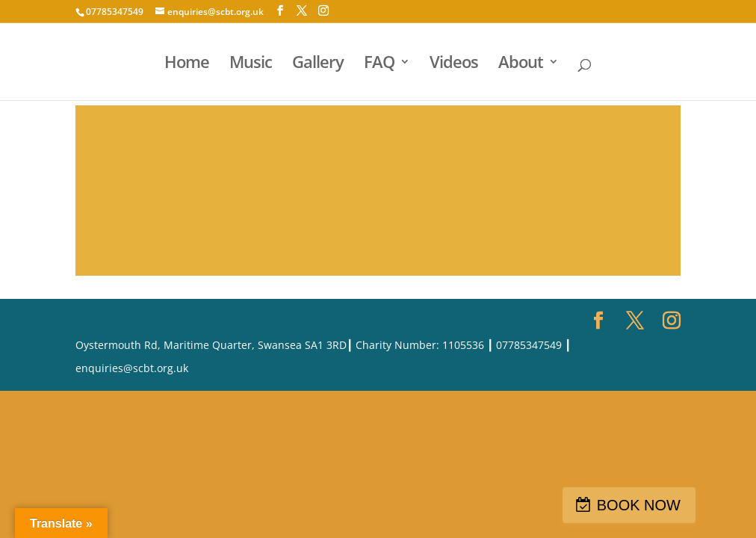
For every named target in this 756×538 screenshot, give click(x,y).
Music (251, 64)
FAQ (379, 64)
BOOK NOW (639, 505)
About (521, 64)
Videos (454, 64)
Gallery (318, 64)
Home (187, 64)
